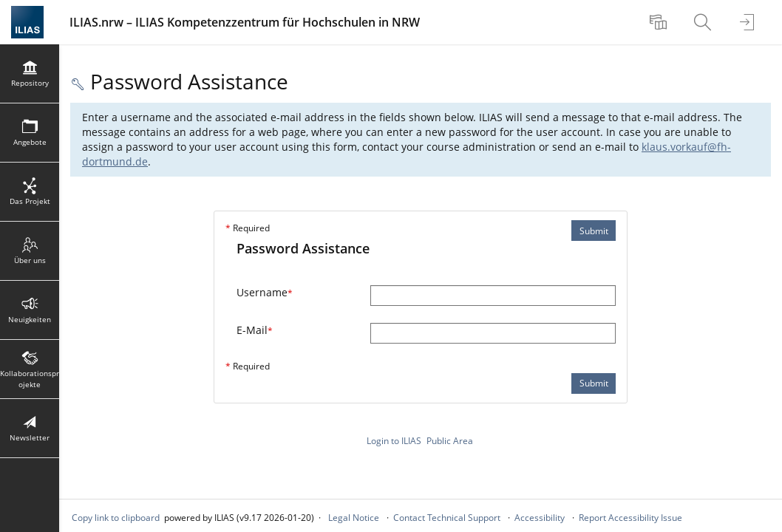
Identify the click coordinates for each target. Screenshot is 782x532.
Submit (594, 231)
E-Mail (255, 330)
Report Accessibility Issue (630, 518)
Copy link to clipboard (116, 518)
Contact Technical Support (447, 518)
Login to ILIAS (394, 441)
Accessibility (540, 518)
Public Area (450, 441)
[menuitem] (660, 22)
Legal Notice (354, 518)
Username (265, 292)
